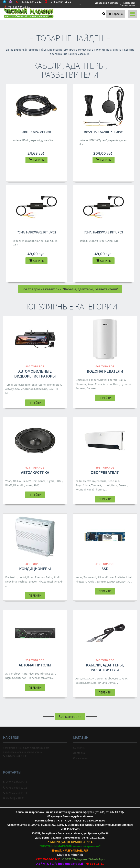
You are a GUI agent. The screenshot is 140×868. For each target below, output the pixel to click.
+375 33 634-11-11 (15, 788)
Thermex (81, 384)
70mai (9, 385)
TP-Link (102, 683)
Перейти (35, 403)
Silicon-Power (106, 577)
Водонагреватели (105, 371)
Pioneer (32, 678)
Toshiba (23, 582)
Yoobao (109, 678)
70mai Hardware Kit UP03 (103, 232)
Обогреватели (105, 472)
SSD (105, 569)
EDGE (59, 481)
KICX (15, 481)
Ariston (107, 384)
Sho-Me (20, 389)
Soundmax (41, 674)
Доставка (79, 753)
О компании (127, 5)
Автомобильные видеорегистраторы (35, 374)
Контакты (129, 3)
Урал (8, 481)
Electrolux (82, 380)
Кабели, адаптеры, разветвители (105, 667)
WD (118, 582)
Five (31, 674)
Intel (129, 577)
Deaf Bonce (39, 481)
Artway (10, 389)
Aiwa (48, 678)
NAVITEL (54, 389)
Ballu (122, 380)
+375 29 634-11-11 (15, 782)
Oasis (114, 485)
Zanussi (48, 582)
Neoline (26, 385)
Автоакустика (35, 472)
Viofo (17, 385)
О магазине (80, 758)
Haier (116, 384)
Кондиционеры (35, 569)
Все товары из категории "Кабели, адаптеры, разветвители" (70, 289)
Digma (51, 481)
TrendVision (54, 385)
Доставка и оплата (107, 3)
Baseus (80, 683)
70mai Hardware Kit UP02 (37, 232)
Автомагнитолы (35, 665)
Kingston (81, 582)
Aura (22, 481)
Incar (41, 678)
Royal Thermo (109, 380)
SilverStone (39, 385)
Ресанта (80, 388)
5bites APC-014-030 (37, 132)
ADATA (125, 582)
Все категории (70, 717)
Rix (40, 582)
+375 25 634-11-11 (15, 793)
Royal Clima (95, 384)
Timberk (94, 380)
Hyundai (126, 384)
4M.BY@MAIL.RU (14, 798)
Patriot (91, 582)
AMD (112, 582)
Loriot (106, 485)
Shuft (57, 577)
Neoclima (113, 481)
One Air (58, 582)
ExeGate (120, 577)
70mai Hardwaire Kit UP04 (103, 132)
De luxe (91, 388)
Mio (7, 393)
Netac (79, 577)
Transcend (90, 577)
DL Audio (19, 485)
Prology (16, 674)
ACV (28, 481)
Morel (29, 485)
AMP (36, 485)
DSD (118, 678)
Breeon (123, 485)
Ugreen (99, 678)
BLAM (9, 485)
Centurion (20, 678)
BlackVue (42, 389)
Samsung (102, 582)
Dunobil (30, 389)
